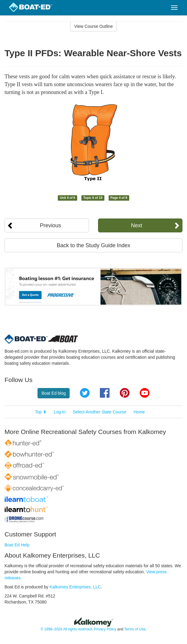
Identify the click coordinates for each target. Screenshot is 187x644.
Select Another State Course (100, 412)
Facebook (105, 393)
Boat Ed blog (54, 393)
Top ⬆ (41, 412)
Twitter (85, 393)
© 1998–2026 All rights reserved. (67, 629)
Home (139, 412)
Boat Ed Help (17, 545)
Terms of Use (135, 629)
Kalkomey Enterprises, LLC (75, 587)
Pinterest (125, 393)
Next (137, 225)
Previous (51, 225)
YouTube (145, 393)
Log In (60, 412)
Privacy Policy (105, 629)
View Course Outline (93, 26)
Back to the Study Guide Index (93, 245)
